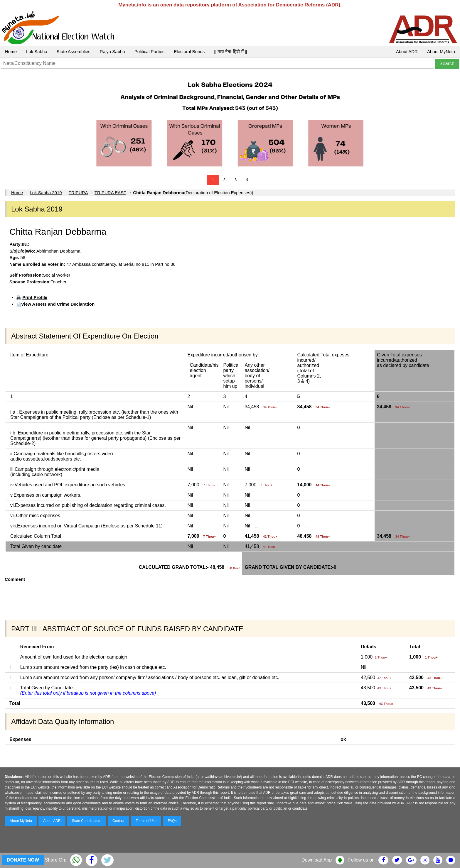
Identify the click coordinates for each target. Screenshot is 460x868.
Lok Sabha (37, 51)
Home (11, 51)
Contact (118, 821)
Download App (317, 860)
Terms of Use (146, 821)
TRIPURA (78, 193)
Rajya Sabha (112, 51)
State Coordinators (87, 821)
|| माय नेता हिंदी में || (230, 51)
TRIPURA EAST (110, 193)
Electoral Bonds (189, 51)
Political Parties (150, 51)
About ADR (407, 51)
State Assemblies (74, 51)
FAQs (172, 821)
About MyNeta (441, 51)
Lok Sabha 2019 (46, 193)
